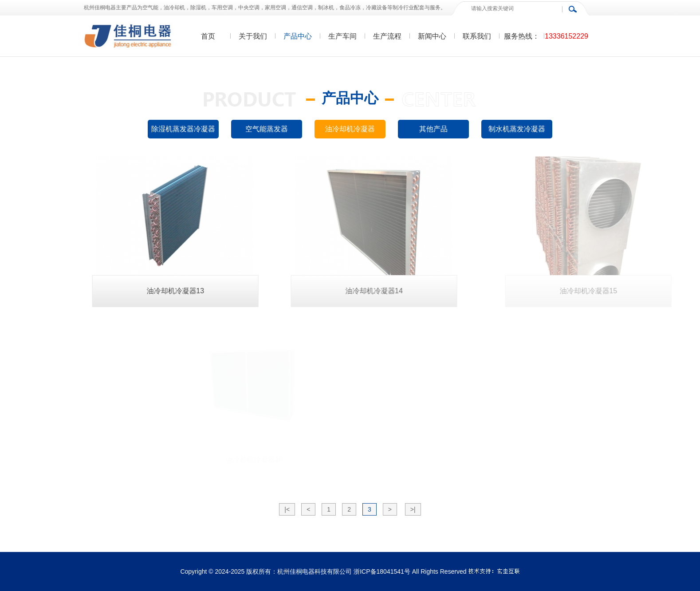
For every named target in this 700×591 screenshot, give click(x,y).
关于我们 (253, 36)
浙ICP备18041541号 (382, 571)
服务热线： (522, 36)
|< (287, 509)
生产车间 (342, 36)
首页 (208, 36)
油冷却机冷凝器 (350, 129)
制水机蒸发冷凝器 (517, 129)
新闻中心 (432, 36)
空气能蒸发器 (267, 129)
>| (413, 509)
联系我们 (477, 36)
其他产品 (433, 129)
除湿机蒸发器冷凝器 (183, 129)
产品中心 (298, 36)
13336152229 (566, 36)
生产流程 (387, 36)
